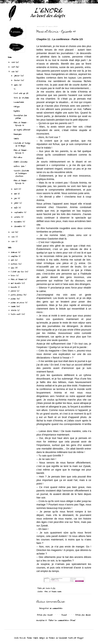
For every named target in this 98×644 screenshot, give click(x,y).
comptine (14, 256)
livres (13, 276)
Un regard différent (22, 130)
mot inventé (16, 283)
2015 (14, 241)
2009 (14, 67)
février (17, 80)
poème (13, 299)
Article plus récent (45, 615)
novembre (18, 222)
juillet (17, 203)
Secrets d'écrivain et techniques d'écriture (21, 173)
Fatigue (17, 107)
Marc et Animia (50, 592)
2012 (14, 237)
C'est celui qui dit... (22, 93)
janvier (17, 76)
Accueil (64, 615)
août (16, 208)
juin (16, 198)
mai (16, 194)
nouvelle (14, 287)
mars (17, 85)
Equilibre (17, 111)
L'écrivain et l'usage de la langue (22, 144)
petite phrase (17, 295)
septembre (19, 212)
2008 (14, 62)
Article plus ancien (83, 615)
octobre (18, 217)
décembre (19, 226)
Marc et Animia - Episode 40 (21, 124)
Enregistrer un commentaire (51, 608)
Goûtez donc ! (20, 166)
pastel (13, 291)
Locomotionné (19, 102)
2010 (13, 72)
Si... (15, 89)
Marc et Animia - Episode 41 (21, 152)
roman (59, 592)
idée (13, 268)
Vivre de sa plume (21, 98)
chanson (14, 252)
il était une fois (17, 272)
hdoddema (63, 638)
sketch (14, 310)
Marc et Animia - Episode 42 (21, 182)
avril (16, 189)
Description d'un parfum (20, 117)
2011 (13, 232)
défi (12, 260)
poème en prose (17, 303)
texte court (16, 314)
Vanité (16, 139)
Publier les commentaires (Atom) (62, 620)
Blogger (80, 638)
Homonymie (18, 134)
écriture (14, 264)
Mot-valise (18, 157)
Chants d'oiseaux (21, 162)
